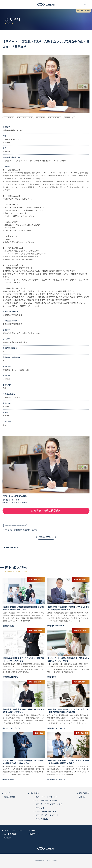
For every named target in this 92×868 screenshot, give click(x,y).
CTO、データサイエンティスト (48, 815)
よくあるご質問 (10, 834)
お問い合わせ (34, 834)
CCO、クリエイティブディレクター (50, 804)
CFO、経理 (40, 808)
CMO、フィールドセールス (46, 797)
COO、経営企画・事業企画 (46, 801)
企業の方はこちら (83, 11)
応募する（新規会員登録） (46, 511)
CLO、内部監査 (42, 819)
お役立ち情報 (10, 797)
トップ (7, 793)
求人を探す (35, 793)
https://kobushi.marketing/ (16, 525)
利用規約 (8, 838)
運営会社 (32, 831)
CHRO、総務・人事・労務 (46, 812)
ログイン (82, 797)
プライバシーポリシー (13, 831)
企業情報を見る (46, 537)
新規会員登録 (84, 793)
